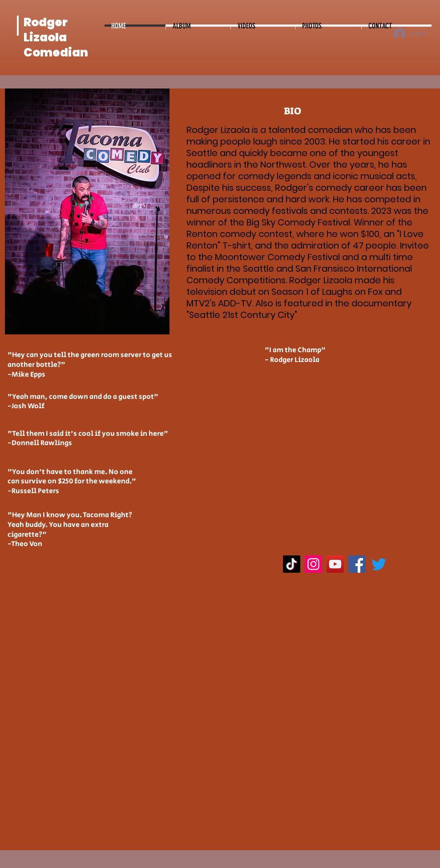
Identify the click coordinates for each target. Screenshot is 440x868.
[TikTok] (292, 564)
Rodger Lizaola (46, 30)
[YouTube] (335, 564)
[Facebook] (357, 564)
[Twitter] (379, 564)
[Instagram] (313, 564)
